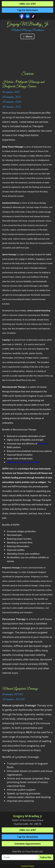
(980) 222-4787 (28, 4)
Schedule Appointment (28, 844)
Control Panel (27, 866)
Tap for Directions (28, 10)
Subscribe (46, 857)
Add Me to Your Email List (28, 851)
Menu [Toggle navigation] (27, 36)
